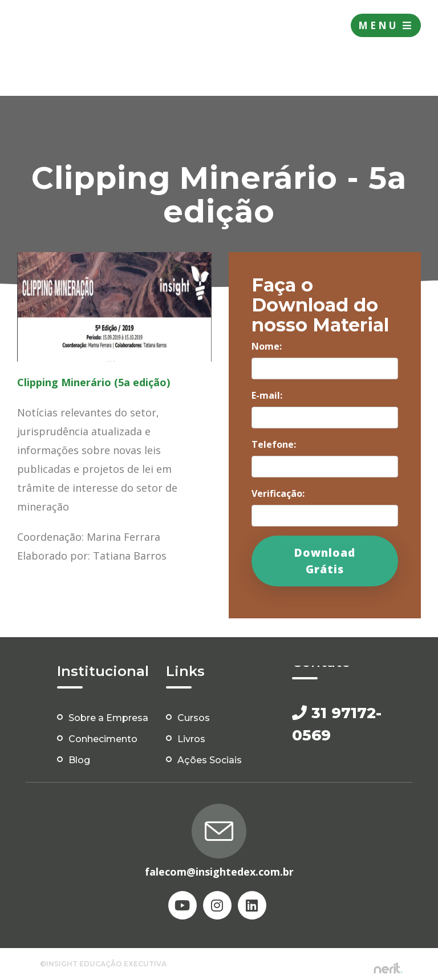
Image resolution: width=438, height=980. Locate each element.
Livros (191, 739)
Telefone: (274, 444)
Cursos (194, 718)
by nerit (388, 968)
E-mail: (267, 395)
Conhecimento (103, 739)
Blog (79, 760)
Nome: (267, 346)
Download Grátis (325, 561)
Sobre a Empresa (108, 718)
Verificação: (278, 493)
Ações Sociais (210, 760)
